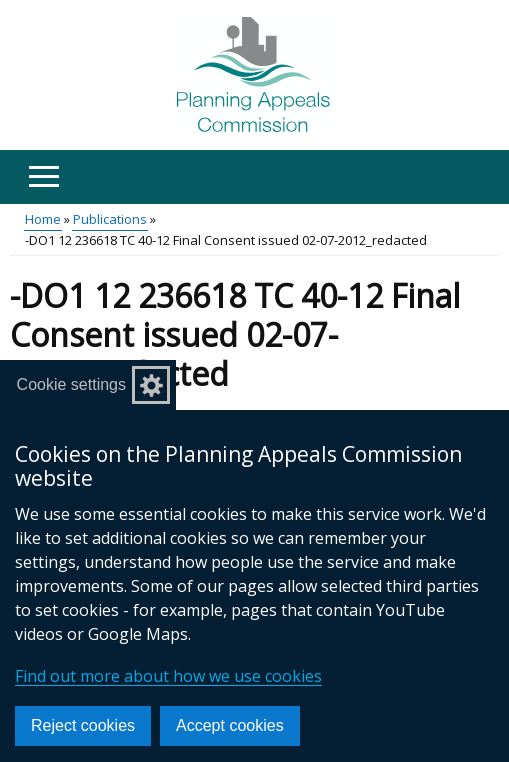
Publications (110, 219)
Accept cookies (230, 725)
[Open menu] (43, 176)
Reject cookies (83, 725)
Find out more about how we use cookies (168, 676)
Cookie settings (71, 384)
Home (43, 219)
